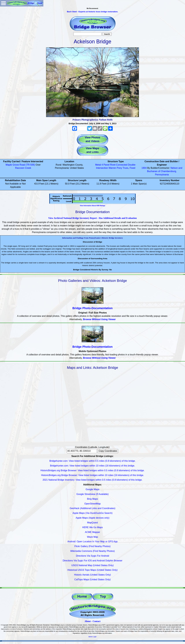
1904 (144, 168)
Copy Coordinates (108, 451)
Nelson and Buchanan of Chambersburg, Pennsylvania (165, 171)
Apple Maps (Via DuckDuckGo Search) (92, 513)
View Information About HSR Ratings (92, 206)
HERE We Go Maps (92, 527)
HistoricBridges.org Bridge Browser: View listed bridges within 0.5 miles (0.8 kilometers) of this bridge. (92, 470)
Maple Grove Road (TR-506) (20, 165)
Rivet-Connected (119, 165)
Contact (97, 621)
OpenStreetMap (93, 504)
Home (82, 596)
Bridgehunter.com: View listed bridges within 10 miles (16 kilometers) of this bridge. (92, 466)
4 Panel (106, 165)
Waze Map (92, 537)
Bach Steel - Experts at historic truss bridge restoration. (92, 12)
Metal (98, 165)
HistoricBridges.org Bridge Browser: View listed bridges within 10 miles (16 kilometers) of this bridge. (92, 475)
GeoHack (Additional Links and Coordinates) (92, 508)
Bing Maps (92, 499)
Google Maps (92, 489)
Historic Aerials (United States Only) (92, 575)
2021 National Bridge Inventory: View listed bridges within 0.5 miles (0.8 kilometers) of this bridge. (93, 480)
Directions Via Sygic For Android (92, 556)
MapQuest (92, 523)
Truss (125, 168)
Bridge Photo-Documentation (92, 308)
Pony (119, 168)
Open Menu (3, 3)
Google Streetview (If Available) (93, 494)
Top (103, 596)
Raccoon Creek (23, 168)
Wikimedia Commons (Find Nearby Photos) (92, 551)
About (88, 621)
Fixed (132, 168)
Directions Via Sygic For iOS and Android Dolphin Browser (92, 561)
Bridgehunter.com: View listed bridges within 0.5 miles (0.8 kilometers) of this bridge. (92, 461)
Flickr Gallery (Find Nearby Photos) (92, 546)
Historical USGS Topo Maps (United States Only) (93, 570)
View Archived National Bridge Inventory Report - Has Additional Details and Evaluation (92, 218)
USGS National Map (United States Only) (93, 565)
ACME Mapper (93, 532)
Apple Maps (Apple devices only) (92, 518)
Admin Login (92, 637)
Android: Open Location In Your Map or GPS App (93, 542)
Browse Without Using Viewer (99, 319)
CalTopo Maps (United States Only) (93, 579)
